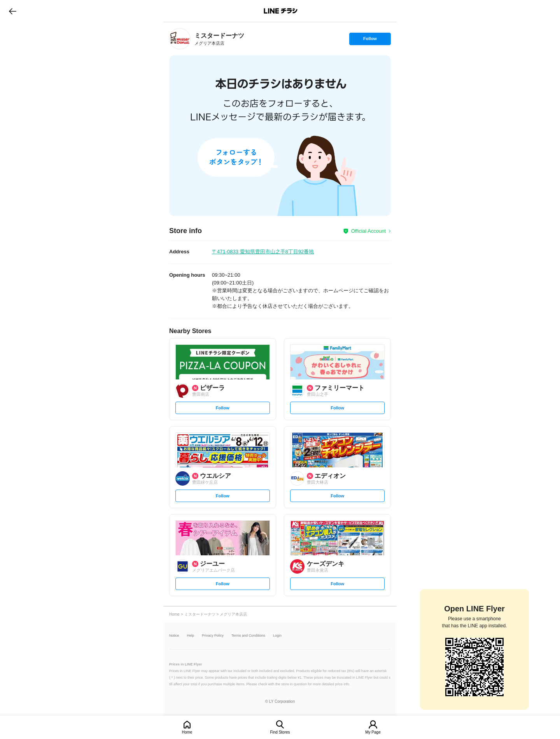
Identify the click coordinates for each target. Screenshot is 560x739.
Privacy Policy (213, 636)
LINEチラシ (281, 11)
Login (277, 636)
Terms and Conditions (248, 636)
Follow (370, 40)
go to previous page (13, 11)
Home (187, 732)
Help (191, 636)
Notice (174, 636)
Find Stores (280, 732)
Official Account (368, 231)
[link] (180, 39)
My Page (373, 732)
